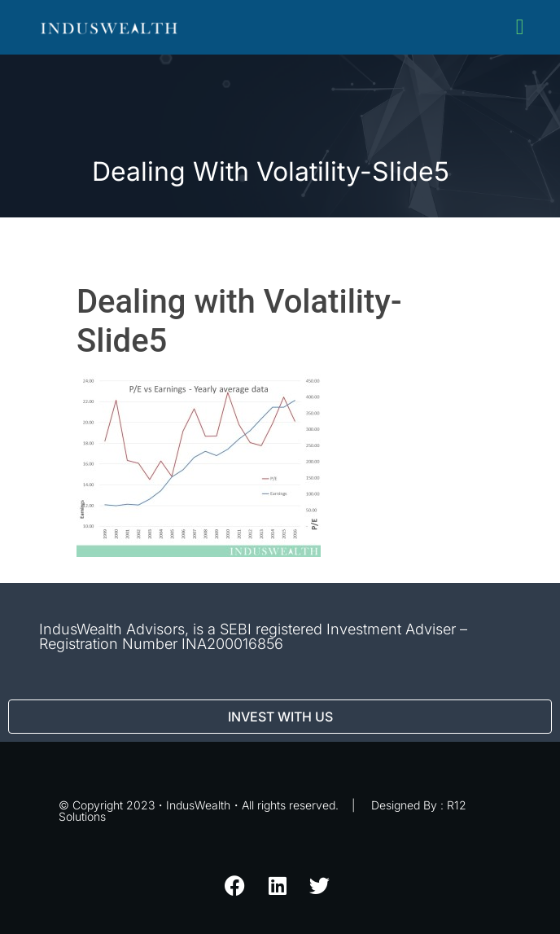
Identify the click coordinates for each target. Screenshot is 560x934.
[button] (520, 27)
